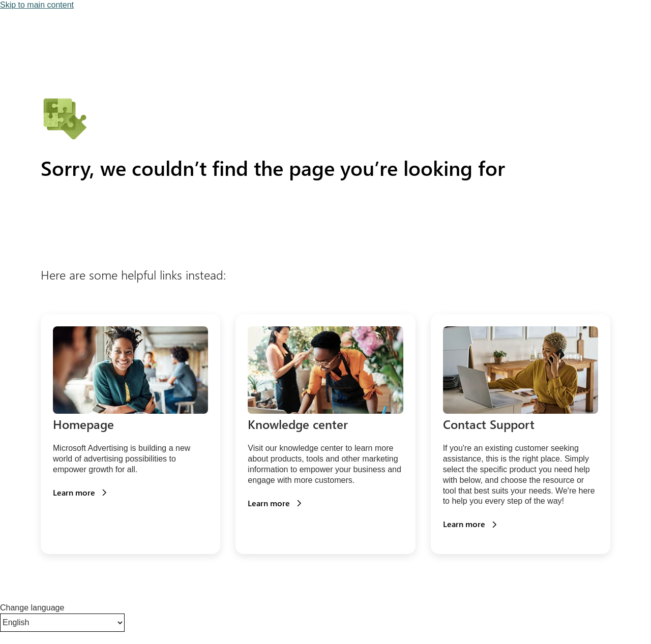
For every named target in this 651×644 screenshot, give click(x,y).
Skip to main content (37, 5)
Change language (32, 608)
